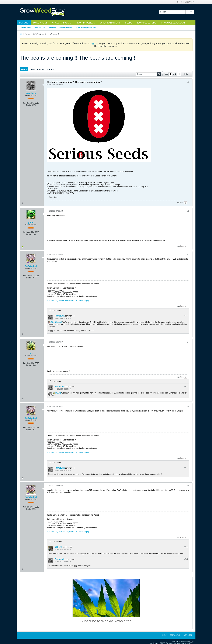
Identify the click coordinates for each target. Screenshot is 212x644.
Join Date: (27, 103)
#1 (188, 82)
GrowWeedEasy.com (173, 23)
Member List (40, 28)
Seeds (129, 23)
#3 (188, 255)
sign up (95, 43)
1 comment (57, 310)
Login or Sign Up (185, 2)
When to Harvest (110, 23)
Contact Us (175, 635)
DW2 (31, 354)
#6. (186, 547)
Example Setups (147, 23)
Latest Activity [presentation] (37, 69)
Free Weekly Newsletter (86, 28)
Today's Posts (26, 28)
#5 (188, 407)
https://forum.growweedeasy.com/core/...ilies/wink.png (68, 300)
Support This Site (66, 28)
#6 (188, 486)
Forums (24, 23)
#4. (186, 386)
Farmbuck (31, 93)
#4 (188, 342)
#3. (186, 316)
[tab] (24, 69)
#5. (186, 468)
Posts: (29, 105)
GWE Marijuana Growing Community (46, 34)
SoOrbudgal (31, 266)
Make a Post (40, 23)
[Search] (174, 12)
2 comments (57, 542)
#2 (188, 211)
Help (165, 635)
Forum (27, 34)
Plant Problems (85, 23)
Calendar (52, 28)
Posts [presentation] (24, 69)
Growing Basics (62, 23)
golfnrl (31, 223)
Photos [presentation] (51, 69)
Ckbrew (58, 547)
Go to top (188, 635)
